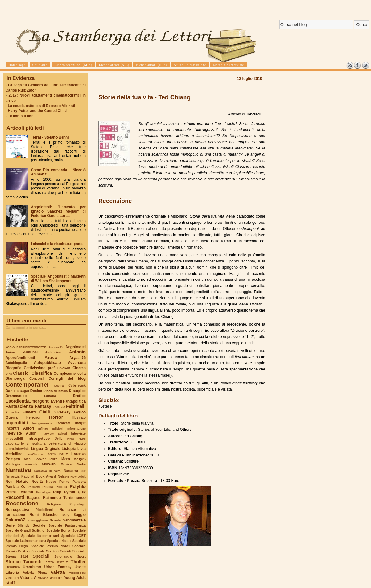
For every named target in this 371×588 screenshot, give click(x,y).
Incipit (80, 423)
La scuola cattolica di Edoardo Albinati (41, 106)
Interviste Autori (21, 433)
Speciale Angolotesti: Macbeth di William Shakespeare (58, 279)
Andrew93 (56, 347)
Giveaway (62, 412)
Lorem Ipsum (57, 454)
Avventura (77, 363)
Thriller (78, 562)
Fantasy (43, 406)
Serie (10, 525)
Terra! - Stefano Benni (50, 137)
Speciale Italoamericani (40, 536)
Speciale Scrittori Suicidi (51, 551)
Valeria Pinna (35, 573)
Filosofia (12, 412)
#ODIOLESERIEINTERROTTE (26, 347)
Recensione (22, 503)
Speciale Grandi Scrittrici (25, 530)
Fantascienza (19, 406)
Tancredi (32, 562)
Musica (66, 464)
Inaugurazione (42, 423)
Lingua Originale (46, 449)
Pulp (57, 492)
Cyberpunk (77, 385)
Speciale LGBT (73, 536)
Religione (54, 504)
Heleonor (33, 417)
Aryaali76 (77, 358)
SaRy (66, 515)
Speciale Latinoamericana (26, 541)
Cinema (79, 368)
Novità (37, 482)
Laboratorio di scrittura (26, 443)
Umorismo (32, 567)
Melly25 (80, 459)
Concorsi (36, 378)
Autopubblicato (47, 363)
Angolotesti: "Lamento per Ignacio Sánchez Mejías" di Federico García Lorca (58, 211)
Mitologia (13, 464)
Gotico (80, 412)
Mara (66, 459)
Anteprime (54, 352)
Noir (9, 482)
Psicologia (43, 492)
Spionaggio (63, 556)
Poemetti (34, 487)
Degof (24, 391)
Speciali (41, 556)
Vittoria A (28, 578)
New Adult (78, 476)
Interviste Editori (54, 433)
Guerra (12, 417)
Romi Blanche (44, 515)
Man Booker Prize (41, 459)
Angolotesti (76, 347)
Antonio (77, 352)
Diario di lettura (55, 391)
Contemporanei (27, 385)
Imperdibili (17, 423)
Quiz (82, 492)
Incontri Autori (20, 428)
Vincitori (12, 578)
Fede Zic (59, 407)
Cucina (59, 385)
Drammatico (16, 396)
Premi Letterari (19, 492)
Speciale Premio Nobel (50, 546)
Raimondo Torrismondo (64, 498)
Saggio (80, 515)
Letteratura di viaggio (67, 443)
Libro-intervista (18, 449)
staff (10, 583)
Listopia (69, 449)
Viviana (43, 578)
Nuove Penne (58, 482)
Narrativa (18, 470)
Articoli (52, 357)
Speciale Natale (59, 541)
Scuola (55, 520)
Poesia (48, 487)
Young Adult (75, 578)
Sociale (39, 525)
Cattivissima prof (39, 368)
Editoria (50, 396)
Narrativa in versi (48, 471)
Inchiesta (63, 423)
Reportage (77, 504)
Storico (13, 562)
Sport (81, 556)
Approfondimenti (20, 358)
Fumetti (29, 412)
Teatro (49, 562)
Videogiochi (78, 573)
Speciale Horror (59, 530)
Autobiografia (16, 363)
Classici (21, 373)
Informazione (77, 428)
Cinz (9, 374)
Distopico (77, 391)
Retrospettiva (17, 510)
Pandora (79, 482)
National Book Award (39, 476)
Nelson (63, 476)
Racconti (15, 497)
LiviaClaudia (34, 454)
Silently (23, 525)
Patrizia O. (15, 487)
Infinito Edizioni (51, 428)
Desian (36, 391)
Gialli (45, 412)
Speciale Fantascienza (67, 525)
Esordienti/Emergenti (28, 401)
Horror (56, 417)
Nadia (81, 464)
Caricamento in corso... (26, 328)
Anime (11, 352)
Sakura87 (15, 520)
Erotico (79, 396)
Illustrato (79, 417)
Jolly (58, 439)
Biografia (13, 368)
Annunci (30, 352)
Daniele (12, 391)
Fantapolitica (74, 401)
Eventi (57, 401)
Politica (62, 487)
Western (56, 578)
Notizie (22, 482)
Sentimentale (74, 520)
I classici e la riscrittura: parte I (58, 244)
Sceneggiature (38, 520)
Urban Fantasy (58, 567)
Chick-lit (64, 368)
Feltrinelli (76, 406)
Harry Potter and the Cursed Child (37, 111)
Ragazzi (34, 498)
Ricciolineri (44, 510)
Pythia (70, 492)
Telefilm (62, 562)
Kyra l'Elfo (77, 439)
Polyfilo (78, 486)
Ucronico (13, 567)
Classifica (42, 373)
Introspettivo (39, 439)
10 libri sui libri (21, 116)
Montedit (31, 464)
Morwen (49, 464)
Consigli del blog (67, 378)
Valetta (58, 572)
